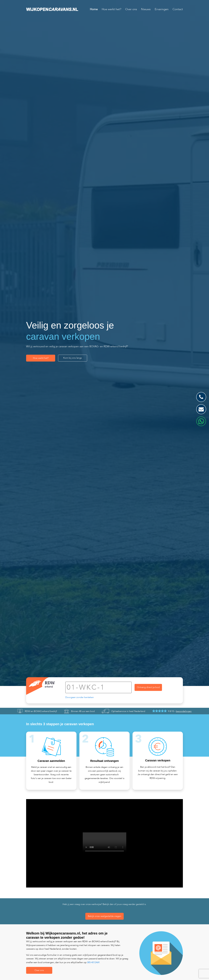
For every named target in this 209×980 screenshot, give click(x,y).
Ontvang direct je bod (148, 687)
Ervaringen (162, 9)
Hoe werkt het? (111, 9)
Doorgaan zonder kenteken (80, 697)
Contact (178, 9)
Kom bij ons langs (73, 358)
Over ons (131, 9)
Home (94, 9)
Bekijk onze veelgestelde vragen (105, 916)
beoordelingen (184, 711)
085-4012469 (93, 962)
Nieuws (146, 9)
